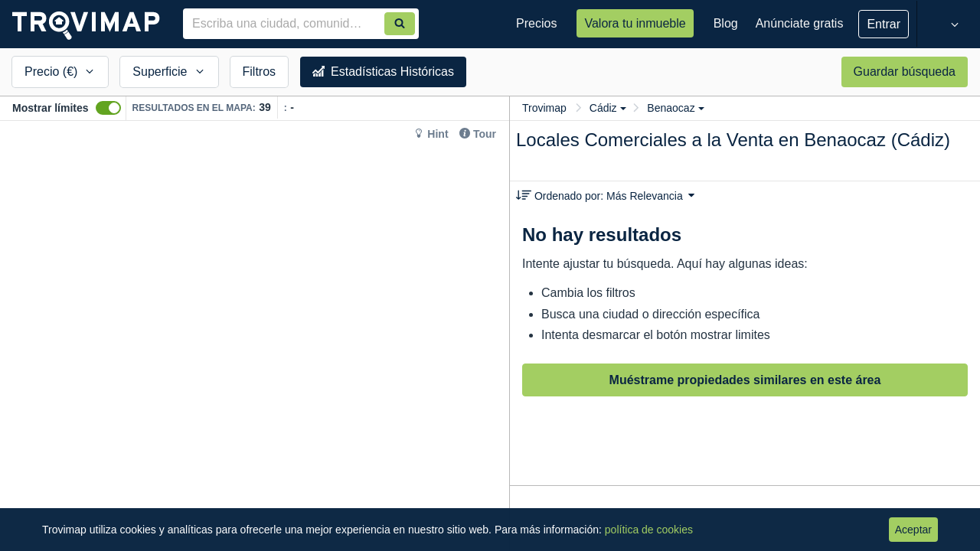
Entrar (884, 24)
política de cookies (649, 530)
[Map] (255, 336)
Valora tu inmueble (635, 23)
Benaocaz (675, 108)
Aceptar (913, 530)
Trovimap (544, 108)
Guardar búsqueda (905, 72)
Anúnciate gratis (800, 23)
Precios (536, 23)
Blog (726, 23)
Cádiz (608, 108)
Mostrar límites (51, 108)
